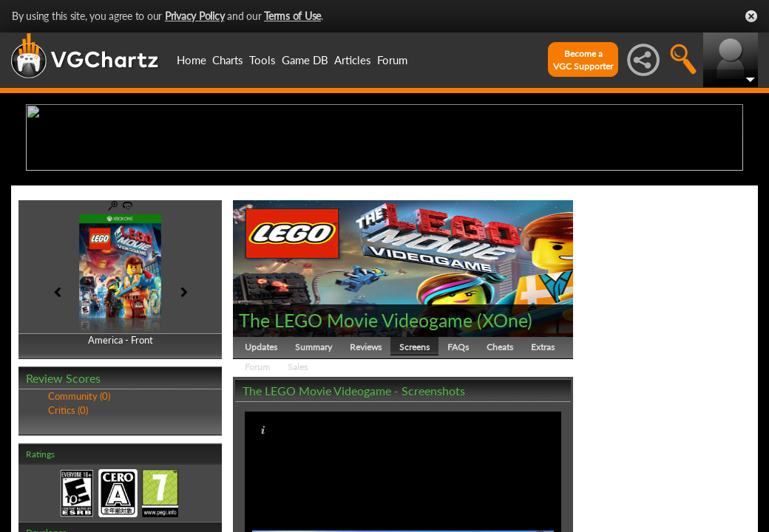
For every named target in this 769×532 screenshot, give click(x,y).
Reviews (366, 461)
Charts (228, 60)
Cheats (500, 461)
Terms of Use (292, 16)
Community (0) (79, 511)
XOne (505, 434)
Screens (414, 461)
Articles (353, 60)
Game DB (305, 60)
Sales (298, 481)
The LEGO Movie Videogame (356, 434)
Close (751, 16)
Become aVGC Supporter (583, 60)
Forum (392, 60)
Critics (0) (68, 525)
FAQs (458, 461)
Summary (314, 461)
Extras (543, 461)
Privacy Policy (195, 16)
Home (192, 60)
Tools (262, 60)
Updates (261, 461)
